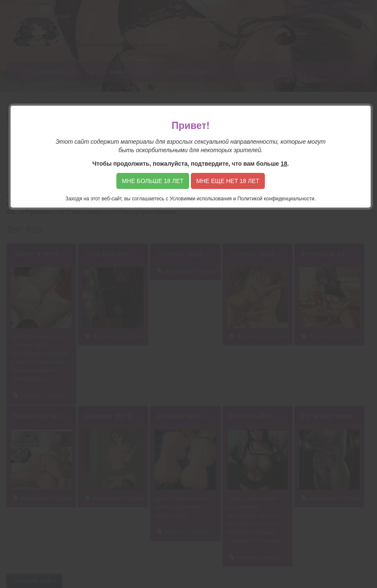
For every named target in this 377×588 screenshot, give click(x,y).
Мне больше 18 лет (153, 181)
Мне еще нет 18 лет (228, 181)
